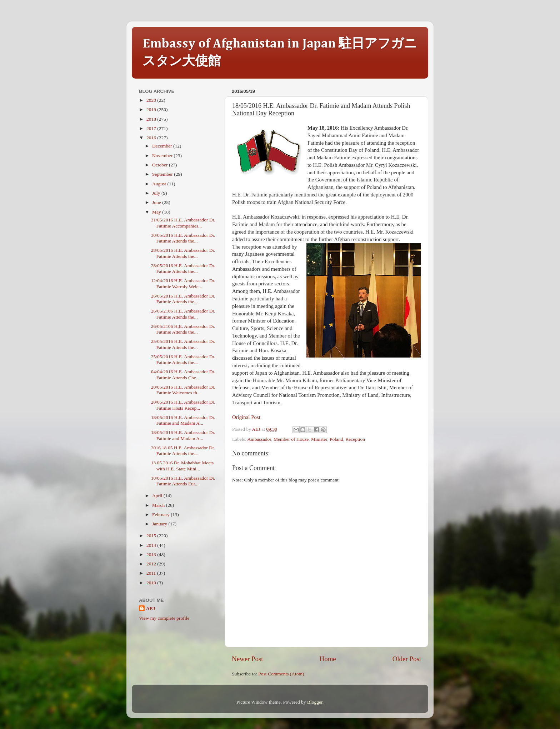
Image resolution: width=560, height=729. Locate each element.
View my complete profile (164, 618)
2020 (152, 100)
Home (328, 659)
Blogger (315, 702)
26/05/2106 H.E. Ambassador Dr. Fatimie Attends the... (183, 314)
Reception (355, 439)
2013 (152, 555)
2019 (152, 109)
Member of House (291, 439)
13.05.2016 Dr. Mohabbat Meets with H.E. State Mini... (182, 466)
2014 (152, 545)
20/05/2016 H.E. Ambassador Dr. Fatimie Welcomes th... (183, 390)
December (163, 146)
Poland (336, 439)
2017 (152, 128)
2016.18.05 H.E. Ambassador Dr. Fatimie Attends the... (183, 451)
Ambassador (259, 439)
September (163, 174)
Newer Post (247, 659)
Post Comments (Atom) (281, 674)
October (161, 165)
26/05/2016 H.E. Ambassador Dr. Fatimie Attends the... (183, 299)
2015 (152, 536)
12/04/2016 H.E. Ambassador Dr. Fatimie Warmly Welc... (183, 283)
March (159, 505)
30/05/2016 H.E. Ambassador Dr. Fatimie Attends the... (183, 238)
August (160, 184)
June (157, 202)
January (160, 524)
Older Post (407, 659)
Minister (319, 439)
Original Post (246, 417)
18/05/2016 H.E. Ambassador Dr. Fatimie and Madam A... (183, 420)
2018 (152, 119)
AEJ (151, 608)
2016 (152, 138)
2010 (152, 583)
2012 (152, 564)
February (161, 515)
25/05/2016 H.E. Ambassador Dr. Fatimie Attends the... (183, 344)
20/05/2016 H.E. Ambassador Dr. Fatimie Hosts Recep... (183, 405)
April (158, 496)
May (157, 212)
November (163, 156)
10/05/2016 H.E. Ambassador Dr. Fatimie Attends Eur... (183, 481)
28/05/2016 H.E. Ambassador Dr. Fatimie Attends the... (183, 253)
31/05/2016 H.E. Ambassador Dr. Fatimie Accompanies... (183, 223)
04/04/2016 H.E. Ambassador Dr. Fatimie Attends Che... (183, 375)
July (157, 193)
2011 (152, 573)
